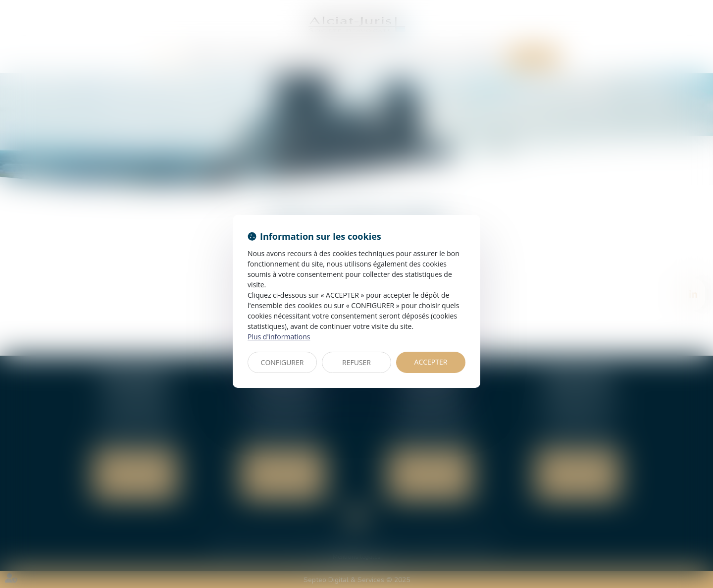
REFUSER (356, 362)
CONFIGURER (282, 362)
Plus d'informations (279, 337)
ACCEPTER (431, 362)
